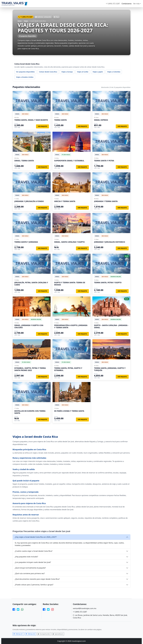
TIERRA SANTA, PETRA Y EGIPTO (108, 282)
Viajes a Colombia (114, 72)
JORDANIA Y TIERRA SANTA (106, 201)
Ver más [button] (136, 4)
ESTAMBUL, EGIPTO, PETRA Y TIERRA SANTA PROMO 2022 (30, 369)
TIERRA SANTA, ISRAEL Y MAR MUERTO (31, 120)
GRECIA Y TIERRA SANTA (65, 201)
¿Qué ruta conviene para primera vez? (30, 573)
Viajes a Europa (67, 72)
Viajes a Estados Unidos (25, 77)
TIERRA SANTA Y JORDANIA (26, 242)
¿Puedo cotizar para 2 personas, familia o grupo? (34, 585)
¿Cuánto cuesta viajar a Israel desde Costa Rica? (34, 551)
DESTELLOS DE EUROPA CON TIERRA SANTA (30, 412)
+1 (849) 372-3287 (113, 4)
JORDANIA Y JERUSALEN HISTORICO (110, 242)
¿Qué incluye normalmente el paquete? (30, 568)
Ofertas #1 (18, 634)
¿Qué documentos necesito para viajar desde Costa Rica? (37, 579)
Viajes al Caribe (83, 72)
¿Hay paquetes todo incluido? (26, 557)
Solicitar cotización (43, 17)
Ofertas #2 (30, 634)
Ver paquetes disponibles (25, 72)
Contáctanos (127, 4)
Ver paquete (43, 126)
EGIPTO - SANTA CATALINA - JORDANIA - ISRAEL (111, 326)
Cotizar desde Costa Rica (48, 72)
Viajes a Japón (98, 72)
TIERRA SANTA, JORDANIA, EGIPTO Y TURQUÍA (110, 369)
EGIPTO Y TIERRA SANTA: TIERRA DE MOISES (70, 284)
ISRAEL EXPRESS (101, 120)
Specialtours (58, 634)
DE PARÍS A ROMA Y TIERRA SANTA (69, 411)
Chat (56, 17)
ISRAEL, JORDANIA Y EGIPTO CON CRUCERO (29, 326)
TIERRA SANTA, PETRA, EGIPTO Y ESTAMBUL (68, 369)
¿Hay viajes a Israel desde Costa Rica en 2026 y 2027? (36, 537)
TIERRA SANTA (60, 120)
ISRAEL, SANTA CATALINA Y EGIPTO (69, 242)
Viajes (26, 21)
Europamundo (44, 634)
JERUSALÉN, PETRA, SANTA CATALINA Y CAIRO (31, 284)
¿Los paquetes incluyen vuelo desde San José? (33, 562)
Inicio (20, 21)
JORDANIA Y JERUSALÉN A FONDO (29, 201)
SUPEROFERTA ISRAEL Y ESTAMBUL (69, 161)
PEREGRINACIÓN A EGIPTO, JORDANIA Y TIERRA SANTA (71, 326)
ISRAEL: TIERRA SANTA (24, 161)
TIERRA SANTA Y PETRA (104, 161)
